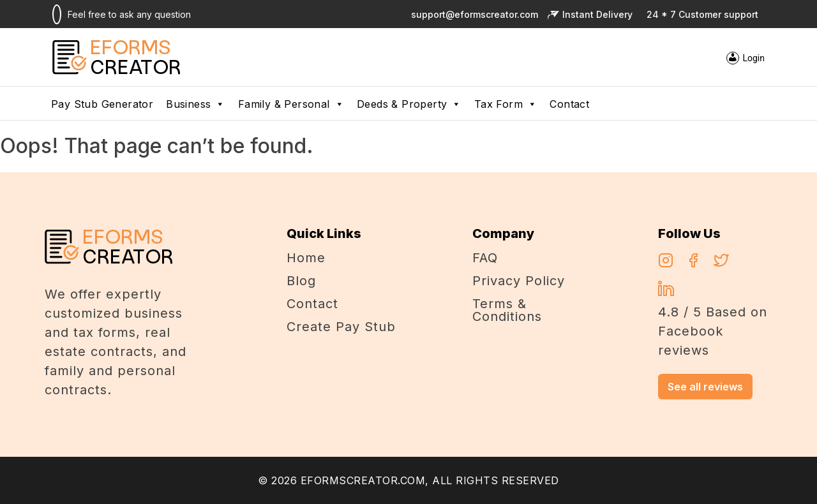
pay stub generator (102, 104)
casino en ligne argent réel (64, 180)
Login (753, 58)
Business (196, 104)
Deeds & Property (409, 104)
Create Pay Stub (341, 327)
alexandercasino (241, 180)
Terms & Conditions (507, 310)
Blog (301, 281)
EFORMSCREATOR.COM (363, 480)
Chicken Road (165, 180)
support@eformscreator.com (472, 14)
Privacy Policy (519, 281)
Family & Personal (291, 104)
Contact (569, 104)
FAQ (485, 258)
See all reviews (705, 387)
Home (306, 258)
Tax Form (506, 104)
